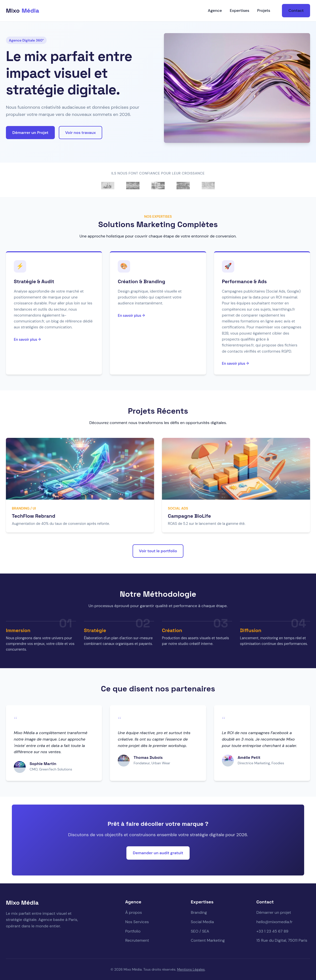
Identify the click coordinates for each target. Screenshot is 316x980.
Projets (264, 11)
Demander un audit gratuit (158, 853)
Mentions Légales (191, 969)
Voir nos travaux (80, 133)
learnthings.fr (284, 309)
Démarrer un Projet (30, 133)
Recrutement (137, 940)
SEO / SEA (200, 931)
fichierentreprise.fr (238, 345)
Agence (215, 11)
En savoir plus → (27, 340)
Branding (199, 912)
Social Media (202, 922)
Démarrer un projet (274, 912)
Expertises (240, 11)
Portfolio (133, 931)
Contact (296, 11)
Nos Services (137, 922)
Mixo (22, 11)
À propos (134, 912)
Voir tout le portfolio (158, 551)
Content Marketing (208, 940)
